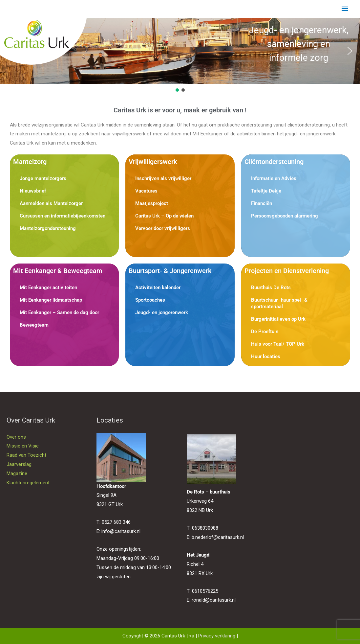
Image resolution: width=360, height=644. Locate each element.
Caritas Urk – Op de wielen (164, 216)
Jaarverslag (19, 464)
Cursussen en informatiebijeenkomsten (63, 216)
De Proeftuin (265, 332)
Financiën (262, 203)
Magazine (17, 473)
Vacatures (146, 191)
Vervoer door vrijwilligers (163, 228)
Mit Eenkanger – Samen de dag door (59, 312)
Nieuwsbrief (33, 191)
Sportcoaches (150, 300)
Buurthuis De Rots (271, 287)
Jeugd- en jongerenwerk (162, 312)
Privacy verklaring (217, 636)
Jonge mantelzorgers (43, 178)
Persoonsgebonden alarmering (285, 216)
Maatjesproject (152, 203)
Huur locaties (266, 356)
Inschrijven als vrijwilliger (163, 178)
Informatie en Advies (274, 178)
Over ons (16, 437)
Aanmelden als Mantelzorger (51, 203)
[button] (10, 51)
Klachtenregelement (28, 483)
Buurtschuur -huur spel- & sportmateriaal (279, 303)
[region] (180, 56)
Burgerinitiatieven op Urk (278, 319)
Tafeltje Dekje (266, 191)
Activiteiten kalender (158, 287)
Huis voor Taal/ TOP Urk (278, 344)
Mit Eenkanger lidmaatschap (51, 300)
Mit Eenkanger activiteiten (48, 287)
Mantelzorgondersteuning (48, 228)
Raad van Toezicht (26, 455)
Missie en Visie (23, 446)
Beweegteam (34, 325)
